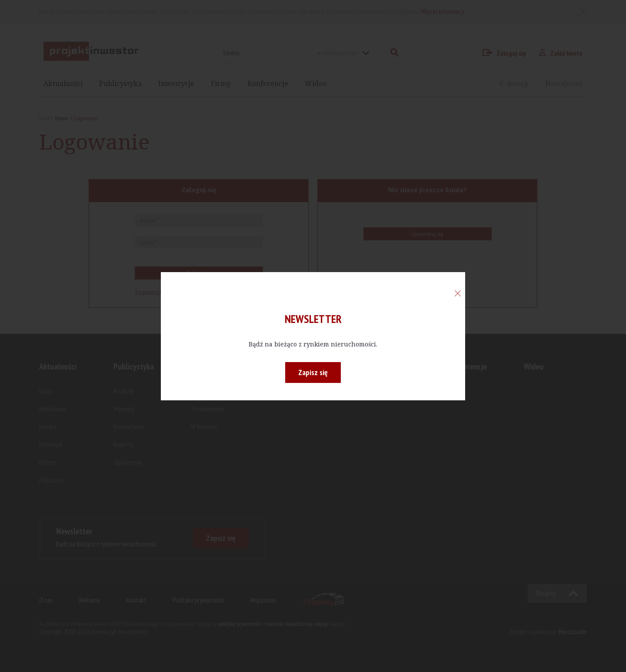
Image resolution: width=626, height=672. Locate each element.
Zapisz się (313, 372)
